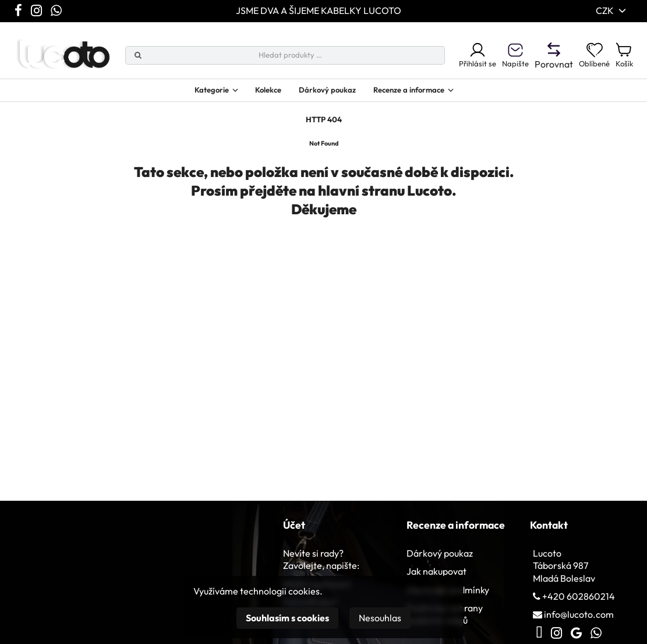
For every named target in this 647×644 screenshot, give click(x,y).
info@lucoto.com (579, 621)
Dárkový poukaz (326, 94)
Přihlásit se (456, 58)
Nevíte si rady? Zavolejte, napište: (321, 566)
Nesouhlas (380, 618)
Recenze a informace (420, 94)
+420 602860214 (579, 603)
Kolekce (258, 94)
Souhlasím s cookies (287, 618)
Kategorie (190, 94)
